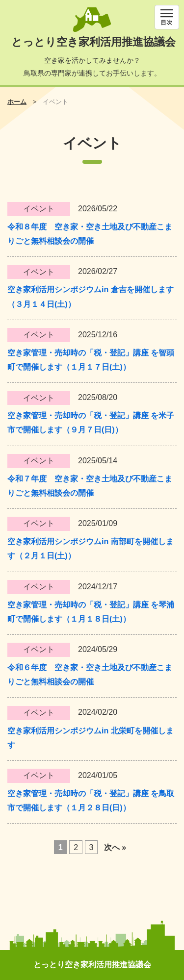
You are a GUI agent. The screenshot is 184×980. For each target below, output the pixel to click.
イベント (39, 209)
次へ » (115, 847)
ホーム (17, 102)
